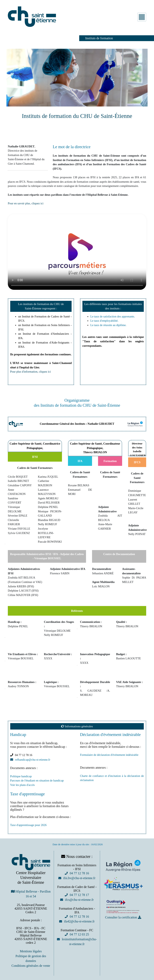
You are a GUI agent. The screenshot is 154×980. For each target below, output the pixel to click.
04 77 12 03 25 (79, 934)
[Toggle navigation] (142, 17)
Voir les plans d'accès (23, 785)
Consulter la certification (121, 917)
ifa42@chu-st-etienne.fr (79, 921)
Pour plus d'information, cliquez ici (31, 372)
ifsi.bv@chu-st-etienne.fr (79, 878)
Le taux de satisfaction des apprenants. (113, 316)
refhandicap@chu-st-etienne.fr (33, 760)
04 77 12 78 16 (79, 873)
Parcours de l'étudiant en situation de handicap (37, 780)
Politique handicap (21, 776)
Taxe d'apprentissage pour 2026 (28, 825)
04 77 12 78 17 (79, 895)
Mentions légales (31, 951)
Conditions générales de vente (31, 966)
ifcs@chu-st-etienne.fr (79, 900)
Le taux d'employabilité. (104, 321)
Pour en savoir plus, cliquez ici (26, 203)
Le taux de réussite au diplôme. (108, 325)
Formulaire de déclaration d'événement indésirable (109, 755)
